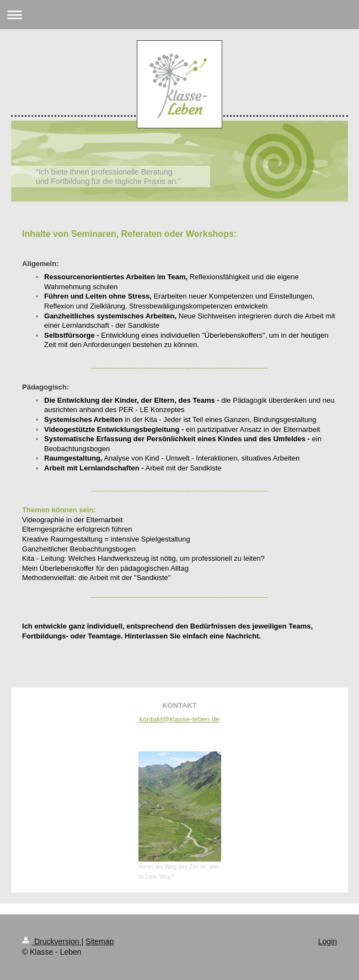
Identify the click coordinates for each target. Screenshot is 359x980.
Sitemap (100, 941)
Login (328, 941)
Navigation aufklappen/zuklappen (179, 15)
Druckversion (52, 941)
